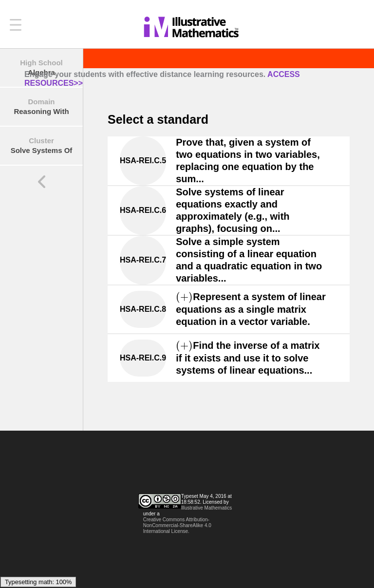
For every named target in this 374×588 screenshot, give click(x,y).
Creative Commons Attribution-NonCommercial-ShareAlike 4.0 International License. (177, 525)
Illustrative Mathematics (206, 508)
